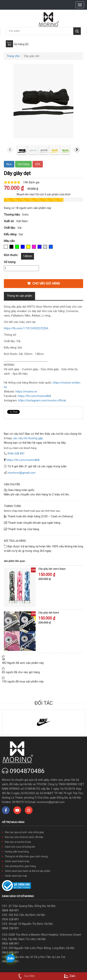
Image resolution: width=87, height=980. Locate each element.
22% (38, 164)
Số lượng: (10, 262)
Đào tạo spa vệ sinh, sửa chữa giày (24, 832)
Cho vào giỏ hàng (43, 283)
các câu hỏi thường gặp (27, 438)
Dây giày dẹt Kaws (49, 613)
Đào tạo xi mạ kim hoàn (18, 842)
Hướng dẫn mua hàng (17, 852)
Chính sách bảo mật (16, 876)
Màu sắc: (10, 241)
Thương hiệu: (12, 215)
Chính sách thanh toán (17, 861)
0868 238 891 (10, 928)
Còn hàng (23, 164)
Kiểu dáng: (10, 234)
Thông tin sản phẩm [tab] (19, 296)
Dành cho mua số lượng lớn (20, 847)
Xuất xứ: (9, 221)
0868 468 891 (10, 910)
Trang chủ (13, 56)
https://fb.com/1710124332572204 (26, 328)
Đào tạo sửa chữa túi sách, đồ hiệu (24, 837)
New (9, 164)
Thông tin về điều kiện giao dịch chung (26, 856)
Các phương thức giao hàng (20, 866)
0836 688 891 (10, 944)
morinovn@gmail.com (22, 473)
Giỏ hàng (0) (21, 44)
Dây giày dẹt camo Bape (52, 569)
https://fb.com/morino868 (23, 460)
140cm (28, 256)
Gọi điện (26, 976)
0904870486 (27, 771)
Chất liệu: (10, 228)
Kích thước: (11, 255)
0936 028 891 (10, 919)
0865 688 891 (10, 952)
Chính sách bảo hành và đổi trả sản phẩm (28, 871)
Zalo (69, 976)
